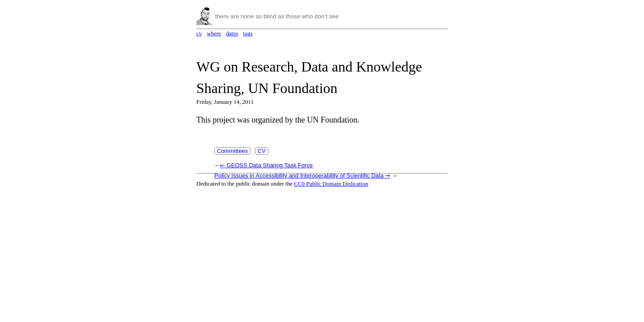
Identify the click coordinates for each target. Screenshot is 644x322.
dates (232, 33)
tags (248, 33)
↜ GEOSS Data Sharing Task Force (266, 165)
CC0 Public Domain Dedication (331, 184)
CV (262, 151)
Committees (232, 151)
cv (199, 33)
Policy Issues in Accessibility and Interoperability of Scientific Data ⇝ (302, 176)
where (214, 33)
